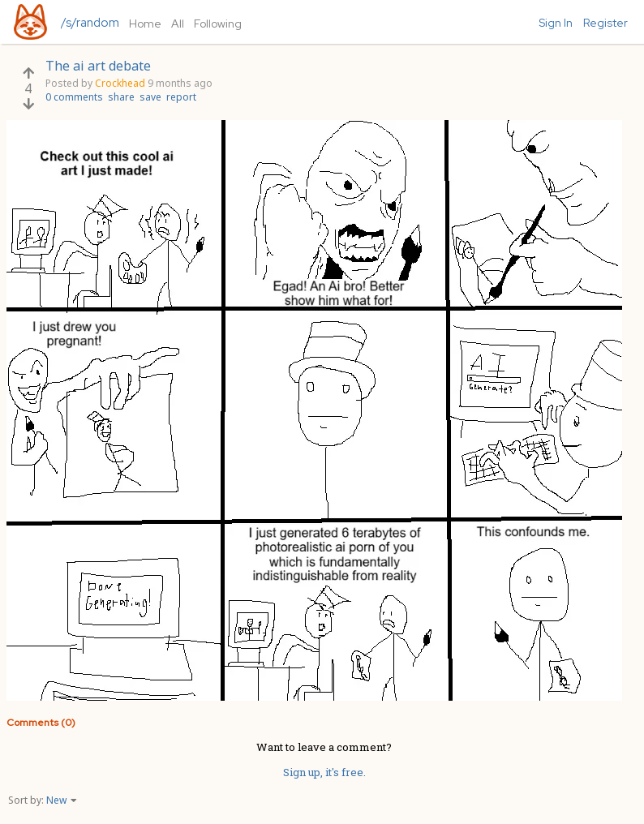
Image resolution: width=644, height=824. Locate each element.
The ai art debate (98, 66)
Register (605, 23)
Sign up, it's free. (324, 772)
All (178, 24)
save (150, 97)
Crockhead (120, 83)
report (181, 97)
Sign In (556, 23)
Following (218, 24)
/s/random (90, 23)
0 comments (74, 97)
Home (145, 24)
